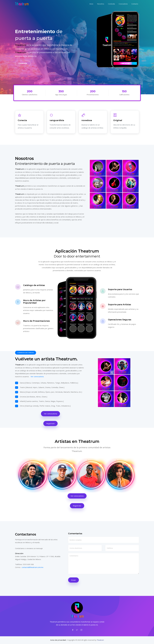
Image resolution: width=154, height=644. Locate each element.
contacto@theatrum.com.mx (32, 567)
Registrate (50, 423)
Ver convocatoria (50, 414)
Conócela (111, 4)
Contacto (135, 4)
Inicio (91, 4)
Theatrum (100, 640)
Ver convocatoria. (37, 376)
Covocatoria (123, 4)
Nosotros (101, 4)
